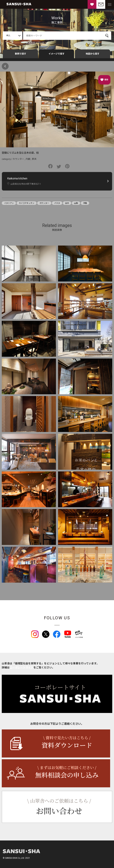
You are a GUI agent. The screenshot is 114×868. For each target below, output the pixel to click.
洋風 (85, 203)
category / (7, 159)
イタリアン (9, 203)
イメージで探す (57, 54)
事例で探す (20, 54)
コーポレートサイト (22, 668)
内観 (28, 159)
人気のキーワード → (37, 43)
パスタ (57, 203)
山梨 (76, 203)
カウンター (18, 159)
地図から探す (93, 54)
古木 (67, 203)
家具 (34, 159)
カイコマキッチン (27, 203)
